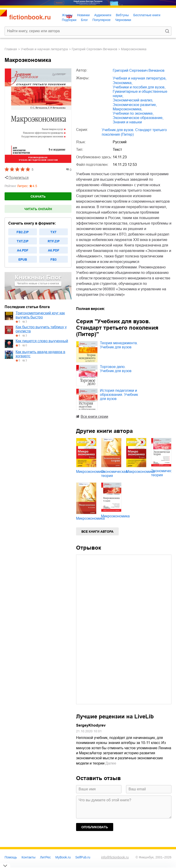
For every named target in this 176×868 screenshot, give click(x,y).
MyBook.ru (63, 857)
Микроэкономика (90, 472)
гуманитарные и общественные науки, (140, 94)
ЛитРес (45, 857)
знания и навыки (127, 122)
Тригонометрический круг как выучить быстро (40, 315)
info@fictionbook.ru (115, 857)
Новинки (83, 15)
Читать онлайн (38, 209)
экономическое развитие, (135, 105)
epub (23, 259)
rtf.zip (54, 241)
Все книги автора (97, 532)
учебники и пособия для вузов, (139, 87)
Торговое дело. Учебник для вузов (116, 369)
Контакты (28, 857)
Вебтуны (122, 15)
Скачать (38, 196)
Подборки (69, 20)
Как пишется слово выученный (42, 341)
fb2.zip (23, 232)
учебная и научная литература (44, 49)
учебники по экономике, (133, 113)
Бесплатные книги (147, 15)
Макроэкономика (140, 472)
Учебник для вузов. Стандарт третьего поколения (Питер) (134, 132)
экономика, (123, 83)
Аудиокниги (103, 15)
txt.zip (23, 241)
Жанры (67, 15)
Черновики (123, 20)
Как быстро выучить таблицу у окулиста (41, 329)
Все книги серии (94, 417)
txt (54, 232)
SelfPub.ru (83, 857)
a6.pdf (54, 250)
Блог (84, 20)
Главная (11, 49)
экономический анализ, (133, 100)
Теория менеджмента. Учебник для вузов (119, 345)
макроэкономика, (128, 109)
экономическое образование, (138, 118)
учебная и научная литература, (140, 78)
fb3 (54, 259)
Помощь (11, 857)
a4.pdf (23, 250)
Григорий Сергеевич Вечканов (94, 49)
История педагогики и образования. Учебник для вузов (119, 395)
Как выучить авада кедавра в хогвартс (40, 354)
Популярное (102, 20)
